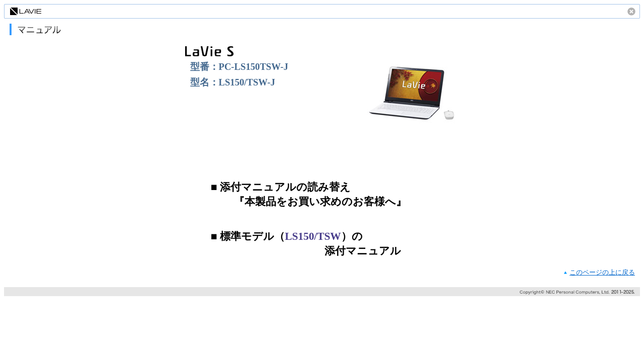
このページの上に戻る (602, 272)
